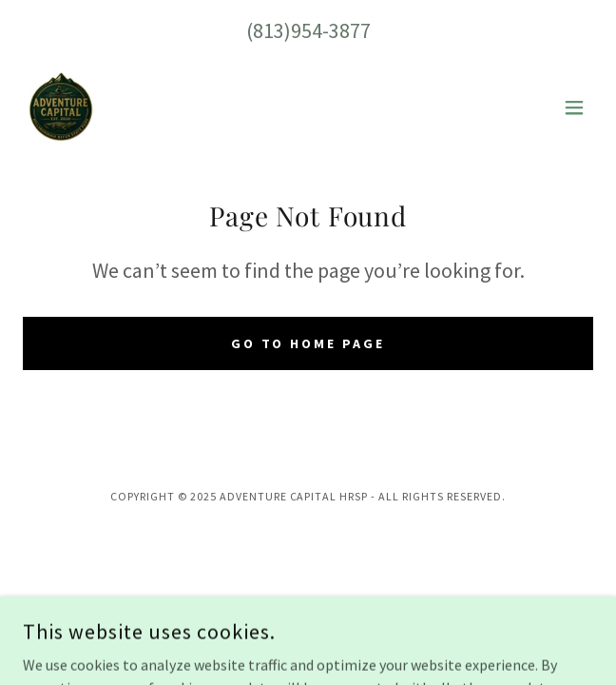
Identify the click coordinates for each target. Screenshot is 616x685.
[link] (61, 108)
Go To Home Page (308, 343)
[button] (574, 108)
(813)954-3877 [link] (308, 30)
